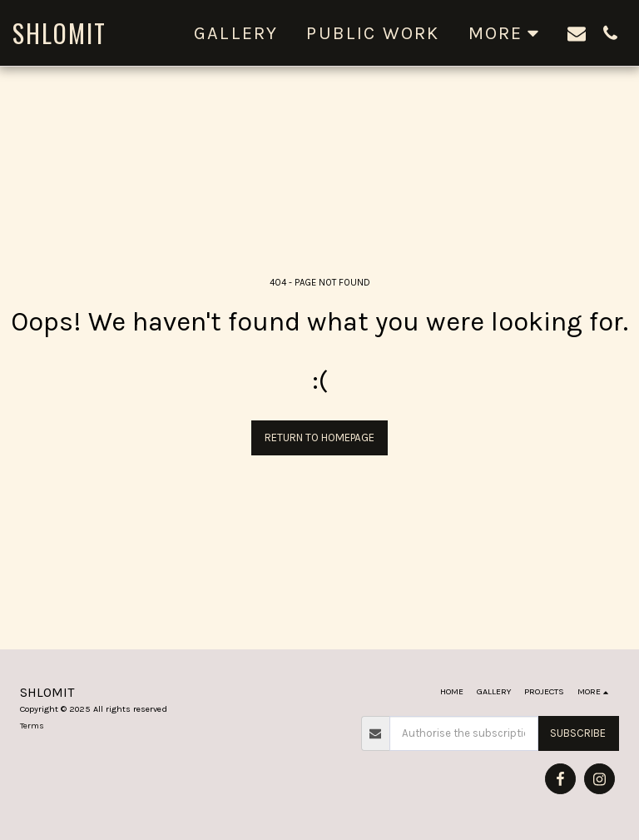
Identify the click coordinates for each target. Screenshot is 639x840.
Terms (32, 726)
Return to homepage (319, 437)
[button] (577, 33)
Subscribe (578, 733)
